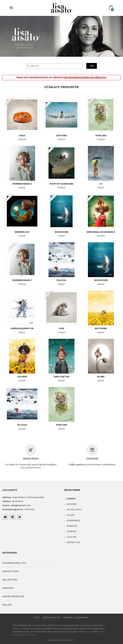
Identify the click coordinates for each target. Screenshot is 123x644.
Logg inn (72, 537)
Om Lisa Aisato (74, 510)
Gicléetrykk (10, 580)
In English (72, 526)
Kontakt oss (73, 542)
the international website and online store (85, 78)
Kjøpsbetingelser (51, 618)
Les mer (89, 632)
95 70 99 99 (18, 501)
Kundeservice (74, 520)
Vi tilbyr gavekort (77, 465)
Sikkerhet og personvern (76, 618)
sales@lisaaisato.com (21, 505)
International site (14, 563)
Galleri (70, 515)
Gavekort (72, 531)
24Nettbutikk (68, 640)
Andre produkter (13, 596)
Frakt (37, 618)
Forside (71, 499)
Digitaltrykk (10, 571)
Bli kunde (72, 504)
